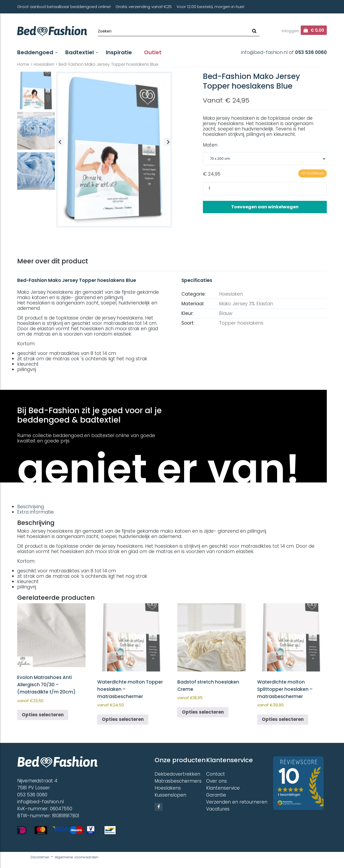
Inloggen (291, 31)
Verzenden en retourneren (237, 802)
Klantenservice (223, 788)
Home (23, 64)
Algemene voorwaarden (77, 857)
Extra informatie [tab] (35, 512)
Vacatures (218, 809)
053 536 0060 (311, 52)
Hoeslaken (44, 64)
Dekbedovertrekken (177, 774)
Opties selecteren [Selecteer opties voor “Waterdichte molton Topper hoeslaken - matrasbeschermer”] (123, 719)
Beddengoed (35, 52)
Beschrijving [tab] (31, 507)
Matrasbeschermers (178, 781)
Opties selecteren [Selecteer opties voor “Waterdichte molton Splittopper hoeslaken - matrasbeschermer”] (283, 719)
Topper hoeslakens (241, 323)
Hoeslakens (168, 788)
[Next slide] (168, 142)
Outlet (153, 52)
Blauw (226, 313)
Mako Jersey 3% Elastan (246, 304)
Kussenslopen (170, 795)
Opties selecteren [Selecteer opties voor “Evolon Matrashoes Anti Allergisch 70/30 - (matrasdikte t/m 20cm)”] (43, 715)
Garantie (216, 795)
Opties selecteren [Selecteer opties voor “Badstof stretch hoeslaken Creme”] (203, 712)
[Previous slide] (60, 142)
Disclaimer (40, 857)
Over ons (216, 781)
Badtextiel (80, 52)
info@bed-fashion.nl (264, 52)
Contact (216, 774)
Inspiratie (119, 52)
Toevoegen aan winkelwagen (265, 207)
